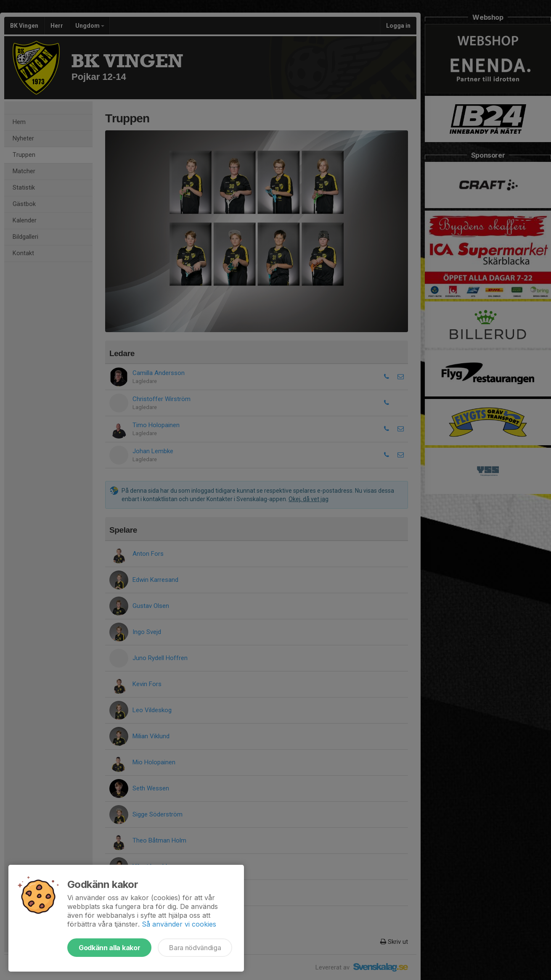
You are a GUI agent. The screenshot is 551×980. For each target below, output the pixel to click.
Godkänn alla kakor (109, 948)
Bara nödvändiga (195, 948)
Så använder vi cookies (179, 924)
